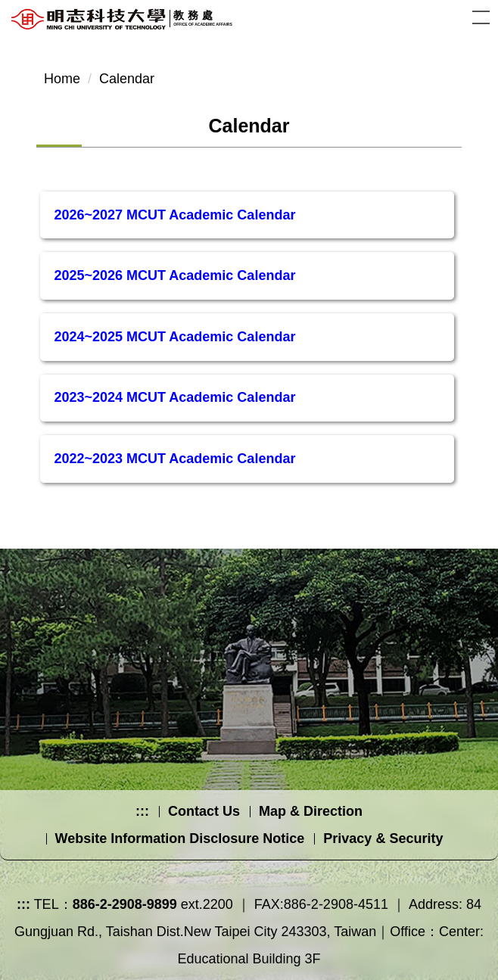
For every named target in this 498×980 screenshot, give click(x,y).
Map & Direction (311, 811)
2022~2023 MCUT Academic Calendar (174, 459)
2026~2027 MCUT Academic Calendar (174, 215)
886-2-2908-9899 (125, 904)
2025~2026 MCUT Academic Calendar (174, 275)
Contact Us (204, 811)
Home (62, 79)
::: (142, 811)
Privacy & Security (383, 838)
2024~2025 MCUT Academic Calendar (174, 337)
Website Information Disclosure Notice (180, 838)
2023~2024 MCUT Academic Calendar (174, 397)
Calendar (127, 79)
